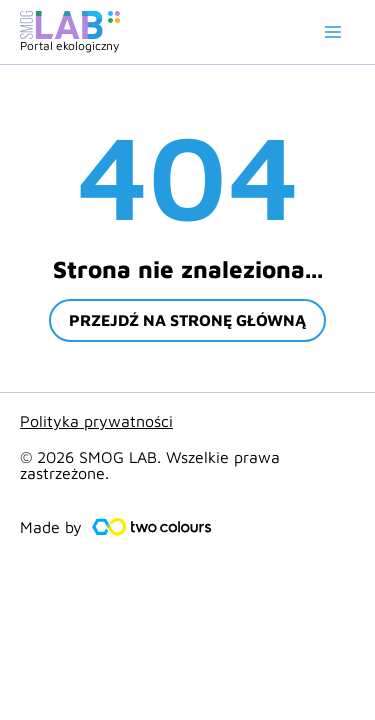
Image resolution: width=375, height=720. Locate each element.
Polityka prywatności (96, 421)
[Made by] (152, 527)
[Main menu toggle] (333, 32)
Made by (51, 527)
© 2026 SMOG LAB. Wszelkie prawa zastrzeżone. (150, 465)
